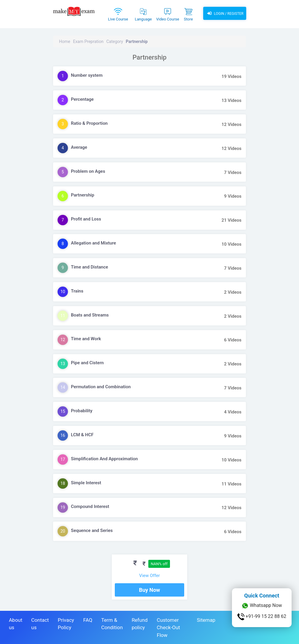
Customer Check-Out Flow (168, 628)
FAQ (88, 620)
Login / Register (225, 13)
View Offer (149, 576)
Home (65, 41)
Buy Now (149, 590)
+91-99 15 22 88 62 (262, 617)
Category (114, 41)
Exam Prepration (88, 41)
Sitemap (206, 620)
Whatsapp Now (262, 606)
